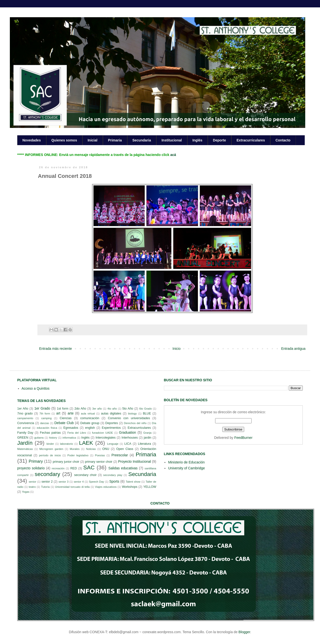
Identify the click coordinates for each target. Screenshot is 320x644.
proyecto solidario (31, 468)
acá (173, 155)
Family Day (25, 433)
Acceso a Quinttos (36, 388)
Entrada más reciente (56, 349)
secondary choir (85, 475)
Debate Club (64, 423)
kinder (50, 444)
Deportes (112, 423)
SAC (89, 468)
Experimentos (111, 428)
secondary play (113, 475)
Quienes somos (64, 140)
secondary (47, 474)
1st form (63, 409)
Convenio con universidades (129, 418)
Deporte (219, 140)
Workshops (130, 487)
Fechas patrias (50, 433)
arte (71, 413)
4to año (112, 409)
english (90, 428)
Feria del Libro (77, 433)
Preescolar (120, 455)
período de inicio (50, 455)
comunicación (90, 418)
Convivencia (26, 423)
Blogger (244, 632)
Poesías (100, 455)
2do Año (80, 409)
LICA (128, 444)
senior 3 (64, 482)
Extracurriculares (251, 140)
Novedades (32, 140)
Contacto (283, 140)
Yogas (26, 492)
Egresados (71, 428)
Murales (75, 449)
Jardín (25, 443)
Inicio (177, 349)
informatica (69, 438)
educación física (47, 428)
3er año (97, 409)
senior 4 (79, 482)
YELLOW (150, 487)
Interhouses (130, 438)
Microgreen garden (51, 449)
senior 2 (47, 482)
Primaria (115, 140)
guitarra (39, 438)
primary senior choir (99, 462)
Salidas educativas (123, 468)
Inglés (197, 140)
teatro (32, 487)
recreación (58, 468)
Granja (147, 433)
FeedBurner (243, 438)
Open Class (125, 449)
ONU (106, 449)
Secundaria (142, 140)
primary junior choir (66, 462)
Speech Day (96, 482)
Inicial (93, 140)
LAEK (86, 443)
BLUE (147, 414)
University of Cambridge (186, 468)
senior (32, 482)
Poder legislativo (78, 455)
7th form (45, 414)
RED (74, 468)
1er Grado (42, 408)
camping (46, 418)
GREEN (23, 438)
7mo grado (25, 414)
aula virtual (88, 414)
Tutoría (45, 487)
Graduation (127, 432)
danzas (45, 423)
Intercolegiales (105, 438)
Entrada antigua (293, 349)
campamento (25, 418)
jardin (148, 438)
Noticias (91, 449)
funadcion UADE (103, 433)
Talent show (133, 482)
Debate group (90, 423)
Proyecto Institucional (135, 461)
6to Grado (146, 409)
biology (132, 414)
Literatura (144, 444)
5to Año (128, 409)
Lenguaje (113, 444)
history (53, 438)
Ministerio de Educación (186, 462)
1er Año (23, 409)
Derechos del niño (135, 423)
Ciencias (65, 418)
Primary (36, 461)
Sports (114, 481)
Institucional (172, 140)
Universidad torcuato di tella (72, 487)
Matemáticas (25, 449)
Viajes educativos (106, 487)
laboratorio (67, 444)
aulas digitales (111, 414)
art (58, 413)
